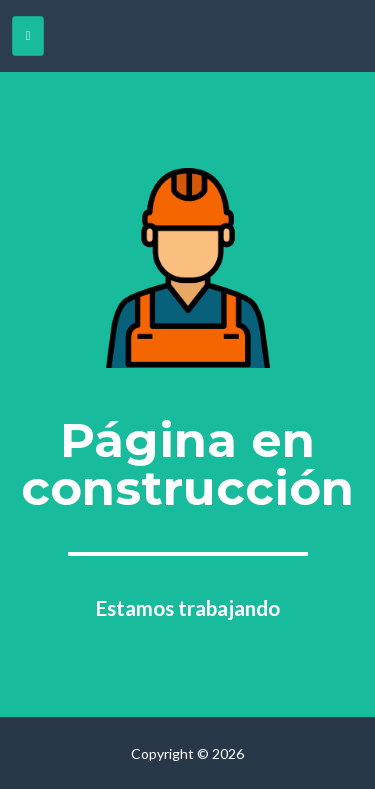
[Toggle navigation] (28, 36)
